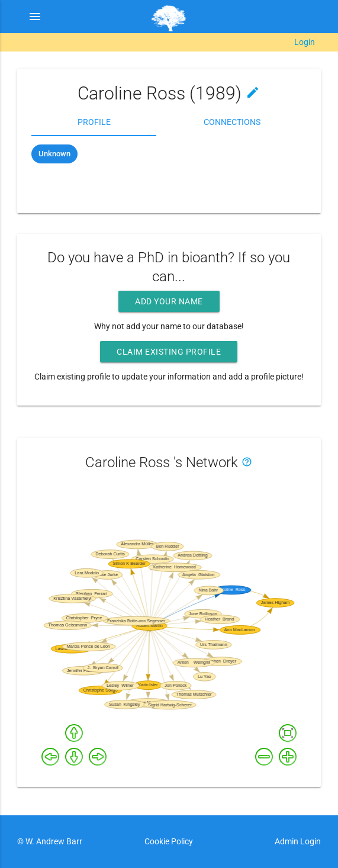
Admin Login (298, 841)
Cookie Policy (169, 841)
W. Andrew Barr (53, 841)
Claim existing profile (169, 352)
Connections (232, 122)
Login (305, 42)
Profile (94, 122)
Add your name (169, 301)
